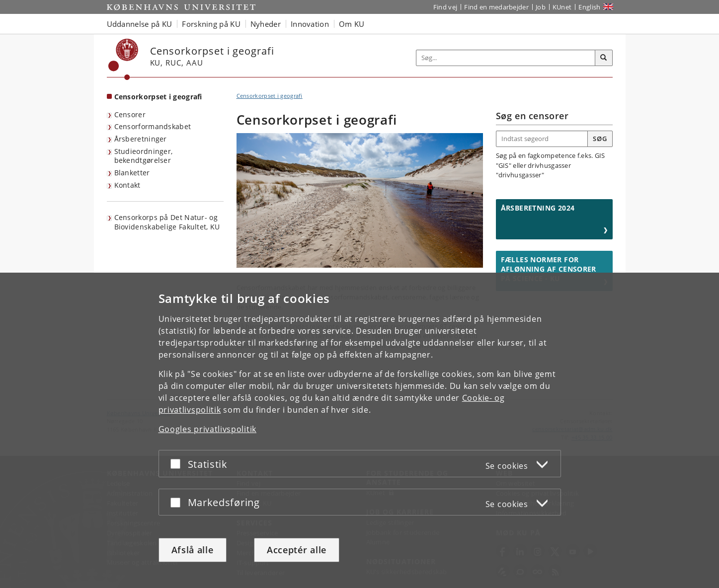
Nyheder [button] (266, 24)
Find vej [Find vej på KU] (445, 7)
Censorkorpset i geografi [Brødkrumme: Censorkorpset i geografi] (270, 96)
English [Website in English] (589, 7)
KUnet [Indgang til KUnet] (562, 7)
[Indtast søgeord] (542, 139)
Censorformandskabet (153, 126)
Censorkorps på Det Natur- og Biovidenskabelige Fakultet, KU (167, 222)
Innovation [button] (310, 24)
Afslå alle (193, 550)
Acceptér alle (297, 550)
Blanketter (132, 173)
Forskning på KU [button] (211, 24)
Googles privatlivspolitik (208, 429)
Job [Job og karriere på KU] (541, 7)
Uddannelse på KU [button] (140, 24)
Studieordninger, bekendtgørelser (144, 156)
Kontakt (127, 185)
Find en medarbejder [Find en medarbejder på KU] (496, 7)
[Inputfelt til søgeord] (506, 58)
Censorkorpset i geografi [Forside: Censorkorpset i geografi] (158, 97)
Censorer (130, 114)
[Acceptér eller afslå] (178, 464)
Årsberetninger (141, 139)
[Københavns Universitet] (123, 59)
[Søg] (604, 58)
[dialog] (359, 430)
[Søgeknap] (600, 139)
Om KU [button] (352, 24)
